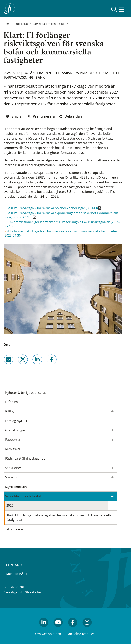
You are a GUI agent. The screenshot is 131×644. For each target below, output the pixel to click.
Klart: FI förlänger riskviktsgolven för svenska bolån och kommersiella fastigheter (59, 517)
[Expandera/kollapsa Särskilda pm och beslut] (112, 496)
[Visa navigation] (122, 10)
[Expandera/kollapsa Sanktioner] (112, 468)
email (5, 366)
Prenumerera (44, 116)
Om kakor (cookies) (81, 634)
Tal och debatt (16, 529)
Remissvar (13, 449)
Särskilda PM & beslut (81, 73)
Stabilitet (111, 73)
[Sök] (114, 9)
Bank (40, 77)
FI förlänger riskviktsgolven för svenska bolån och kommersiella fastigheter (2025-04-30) (60, 233)
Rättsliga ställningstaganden (26, 458)
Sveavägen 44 (14, 592)
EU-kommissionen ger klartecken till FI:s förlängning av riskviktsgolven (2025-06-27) (62, 224)
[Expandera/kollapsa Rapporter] (112, 440)
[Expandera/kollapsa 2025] (112, 506)
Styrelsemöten (16, 487)
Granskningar (15, 430)
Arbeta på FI (15, 574)
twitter (17, 366)
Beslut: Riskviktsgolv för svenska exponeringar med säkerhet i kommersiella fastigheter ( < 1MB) (61, 215)
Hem (7, 24)
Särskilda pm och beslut (49, 24)
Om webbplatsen (48, 634)
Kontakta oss (17, 565)
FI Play (10, 411)
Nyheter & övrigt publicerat (26, 393)
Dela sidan (73, 116)
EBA (40, 73)
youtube (58, 629)
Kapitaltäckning (19, 77)
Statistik (11, 477)
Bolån (29, 73)
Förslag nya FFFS (17, 421)
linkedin (32, 366)
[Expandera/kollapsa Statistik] (112, 477)
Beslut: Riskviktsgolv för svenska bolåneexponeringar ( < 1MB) (52, 208)
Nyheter (53, 73)
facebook (47, 366)
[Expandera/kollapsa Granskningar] (112, 430)
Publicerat (21, 24)
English (18, 116)
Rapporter (13, 440)
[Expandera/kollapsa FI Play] (112, 411)
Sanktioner (13, 468)
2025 (10, 505)
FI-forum (11, 402)
